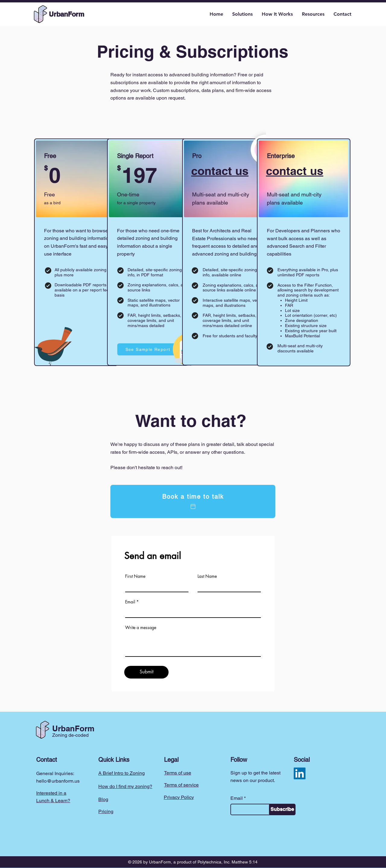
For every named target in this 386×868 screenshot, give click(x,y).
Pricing (106, 811)
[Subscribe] (282, 809)
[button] (242, 14)
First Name (135, 576)
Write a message (141, 628)
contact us (220, 171)
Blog (103, 799)
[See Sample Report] (148, 349)
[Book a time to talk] (193, 501)
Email (130, 602)
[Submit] (146, 672)
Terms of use (178, 773)
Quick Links (114, 760)
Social (302, 760)
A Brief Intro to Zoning (122, 773)
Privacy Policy (179, 797)
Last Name (207, 576)
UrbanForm (73, 728)
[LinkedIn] (300, 773)
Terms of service (181, 785)
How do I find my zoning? (125, 786)
